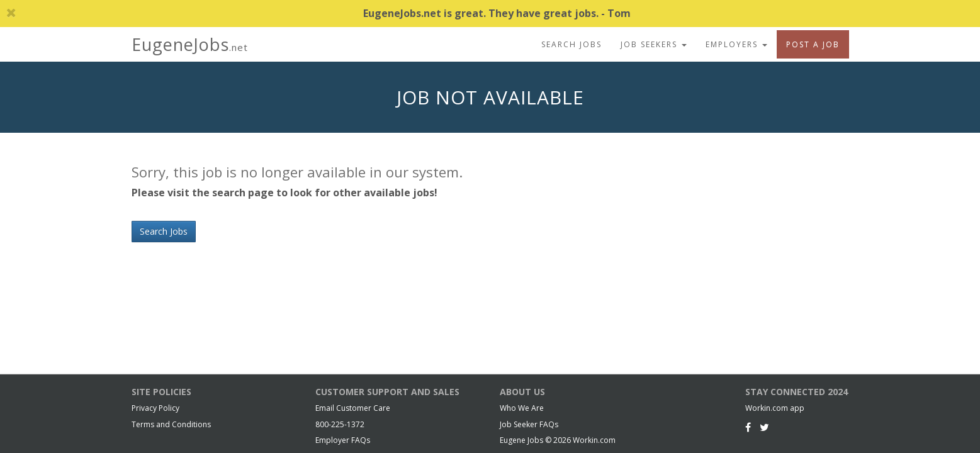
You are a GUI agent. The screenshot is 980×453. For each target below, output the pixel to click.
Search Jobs (572, 44)
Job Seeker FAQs (529, 424)
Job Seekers (654, 44)
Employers (736, 44)
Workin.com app (775, 408)
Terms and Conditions (171, 424)
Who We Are (522, 408)
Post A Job (813, 44)
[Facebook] (748, 427)
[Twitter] (764, 427)
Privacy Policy (155, 408)
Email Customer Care (353, 408)
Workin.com (594, 440)
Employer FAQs (343, 440)
